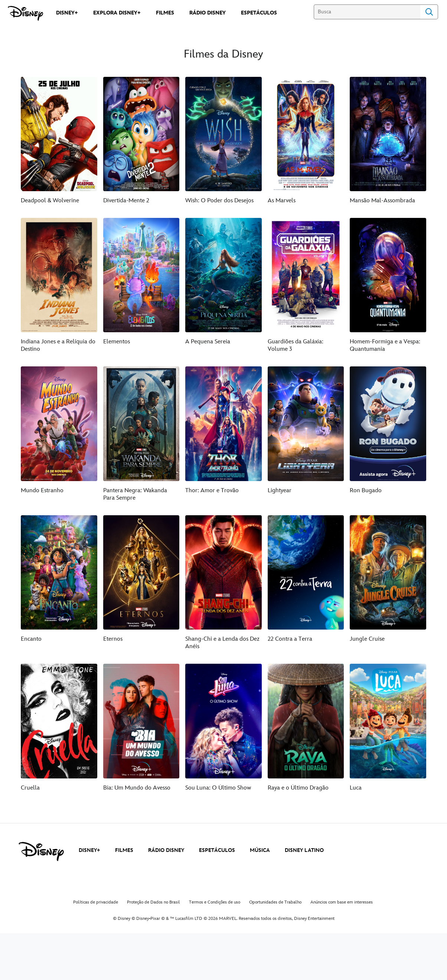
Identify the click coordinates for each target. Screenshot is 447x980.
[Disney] (25, 13)
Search (429, 12)
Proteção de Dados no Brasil (154, 902)
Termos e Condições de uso (215, 902)
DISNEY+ (89, 850)
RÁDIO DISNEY (166, 850)
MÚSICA (260, 850)
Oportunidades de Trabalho (275, 902)
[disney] (41, 852)
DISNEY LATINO (304, 850)
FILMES (124, 850)
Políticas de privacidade (96, 902)
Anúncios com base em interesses (342, 902)
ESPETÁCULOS (217, 850)
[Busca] (367, 12)
